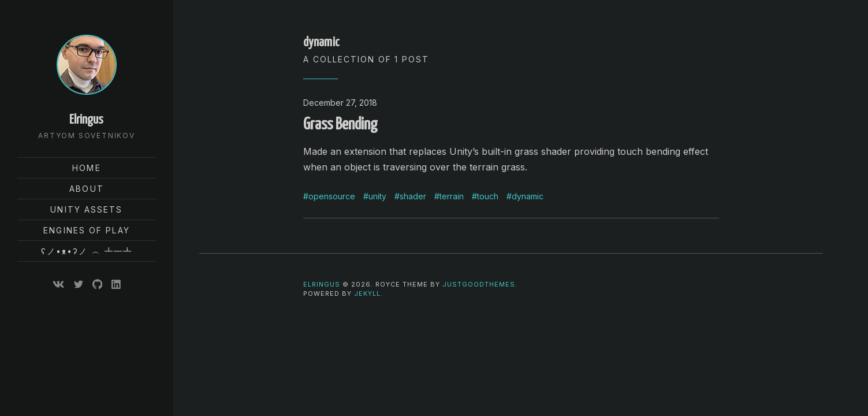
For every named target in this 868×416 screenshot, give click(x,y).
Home (86, 168)
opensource (332, 196)
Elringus (86, 120)
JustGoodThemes (479, 284)
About (87, 189)
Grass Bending (340, 125)
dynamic (528, 196)
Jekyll (367, 294)
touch (488, 196)
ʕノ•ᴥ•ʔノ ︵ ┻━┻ (87, 251)
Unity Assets (86, 209)
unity (377, 196)
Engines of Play (87, 230)
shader (413, 196)
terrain (452, 196)
